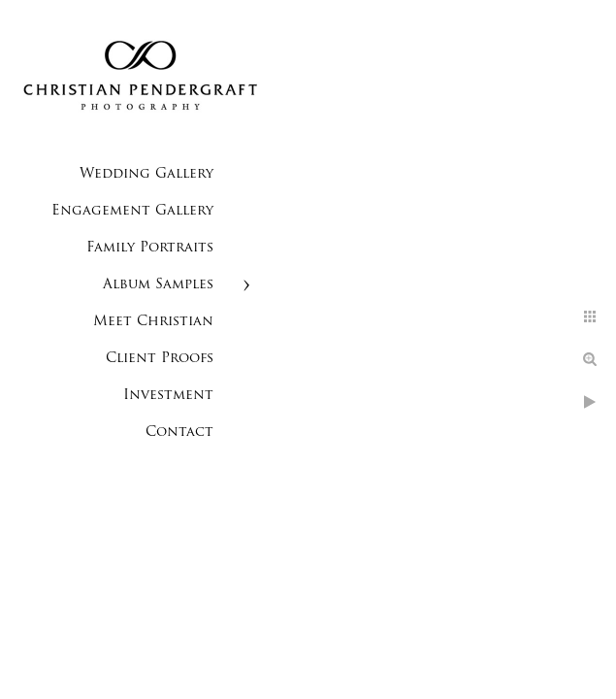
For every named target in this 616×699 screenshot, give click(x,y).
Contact (179, 433)
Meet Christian (153, 322)
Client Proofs (160, 359)
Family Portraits (150, 248)
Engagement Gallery (132, 211)
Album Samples (158, 285)
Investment (168, 396)
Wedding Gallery (146, 174)
